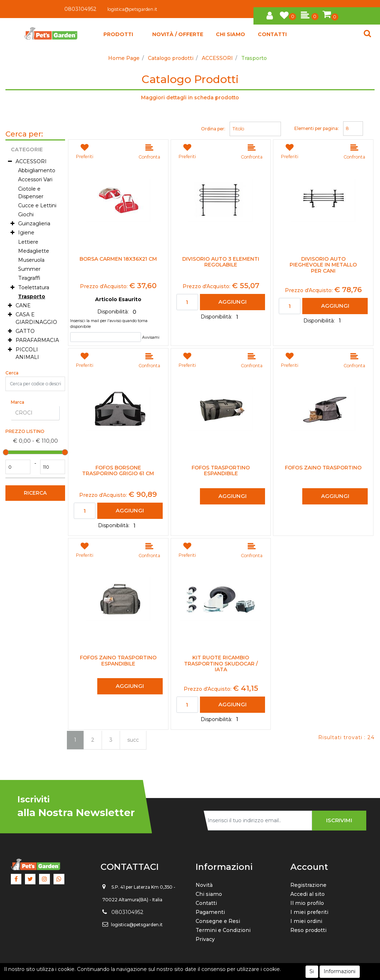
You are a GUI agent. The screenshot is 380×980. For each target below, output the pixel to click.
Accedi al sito (308, 894)
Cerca (12, 373)
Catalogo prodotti (171, 58)
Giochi (26, 214)
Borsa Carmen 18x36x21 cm (118, 259)
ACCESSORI (217, 58)
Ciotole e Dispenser (31, 193)
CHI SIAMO (230, 34)
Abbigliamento (37, 170)
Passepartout (206, 972)
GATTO (25, 331)
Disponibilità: (114, 312)
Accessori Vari (35, 179)
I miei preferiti (309, 912)
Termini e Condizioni (223, 930)
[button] (270, 14)
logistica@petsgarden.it (132, 9)
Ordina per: (213, 129)
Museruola (31, 260)
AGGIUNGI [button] (232, 302)
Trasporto (254, 58)
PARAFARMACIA (37, 340)
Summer (29, 269)
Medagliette (34, 251)
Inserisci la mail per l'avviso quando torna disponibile (109, 324)
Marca (18, 402)
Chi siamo (209, 894)
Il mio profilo (307, 903)
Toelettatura (34, 287)
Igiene (26, 233)
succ (133, 740)
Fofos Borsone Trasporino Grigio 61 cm (118, 471)
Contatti (206, 903)
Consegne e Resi (218, 921)
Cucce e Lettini (37, 205)
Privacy (205, 939)
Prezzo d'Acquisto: (104, 286)
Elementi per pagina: (317, 128)
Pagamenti (210, 912)
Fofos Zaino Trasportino (323, 468)
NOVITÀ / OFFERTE (178, 34)
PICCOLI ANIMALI (27, 353)
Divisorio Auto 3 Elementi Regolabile (221, 262)
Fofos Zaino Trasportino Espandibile (118, 661)
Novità (204, 885)
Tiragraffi (29, 278)
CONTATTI (272, 34)
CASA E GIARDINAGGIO (36, 318)
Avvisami (151, 337)
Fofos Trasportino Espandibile (221, 471)
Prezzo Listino (25, 431)
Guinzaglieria (34, 224)
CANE (23, 305)
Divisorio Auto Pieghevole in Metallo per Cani (323, 265)
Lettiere (28, 242)
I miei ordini (306, 921)
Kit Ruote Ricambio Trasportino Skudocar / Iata (221, 664)
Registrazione (308, 885)
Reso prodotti (308, 930)
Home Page (124, 58)
